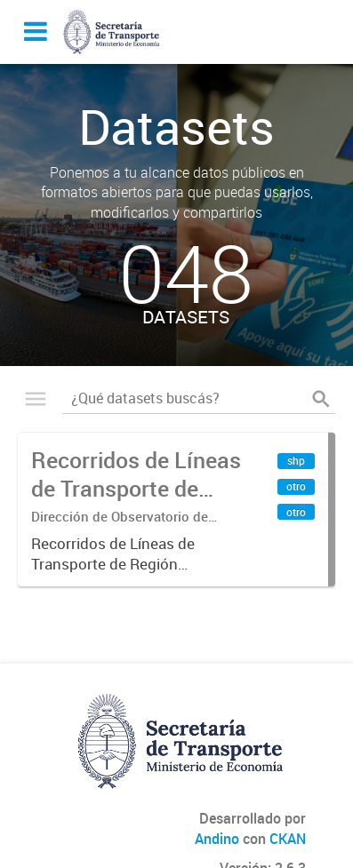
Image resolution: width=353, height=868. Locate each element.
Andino (217, 839)
